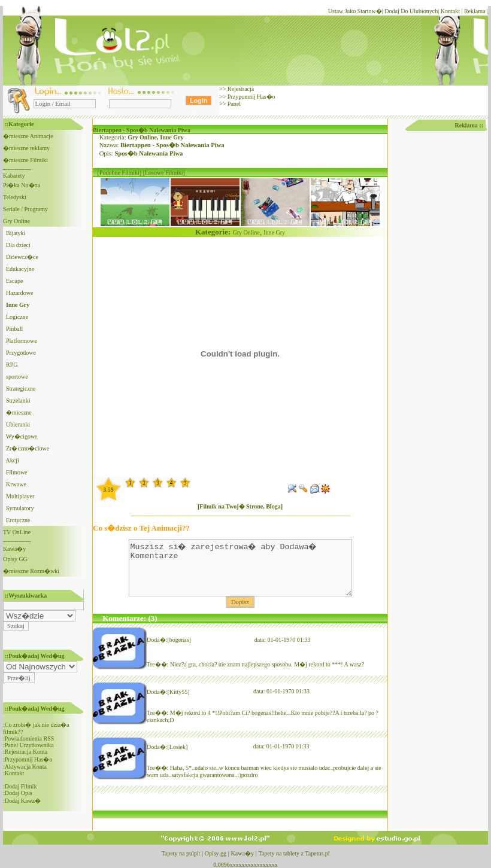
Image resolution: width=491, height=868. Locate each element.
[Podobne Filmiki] (120, 173)
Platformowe (22, 341)
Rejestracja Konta (26, 752)
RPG (12, 365)
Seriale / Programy (25, 209)
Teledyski (15, 197)
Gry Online (16, 221)
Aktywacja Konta (26, 767)
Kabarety (14, 176)
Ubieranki (18, 424)
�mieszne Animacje (28, 136)
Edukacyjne (20, 269)
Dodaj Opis (19, 793)
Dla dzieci (18, 245)
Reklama (475, 11)
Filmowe (17, 472)
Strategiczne (21, 389)
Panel (233, 104)
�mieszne (19, 412)
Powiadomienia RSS (30, 738)
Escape (14, 281)
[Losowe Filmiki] (164, 173)
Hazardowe (20, 293)
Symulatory (20, 508)
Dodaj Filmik (21, 786)
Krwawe (16, 484)
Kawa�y (14, 549)
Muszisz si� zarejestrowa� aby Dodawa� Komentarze (240, 573)
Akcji (12, 460)
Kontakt (450, 11)
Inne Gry (172, 137)
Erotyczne (18, 520)
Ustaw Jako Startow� (355, 11)
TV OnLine (17, 532)
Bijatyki (16, 233)
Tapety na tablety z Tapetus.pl (294, 853)
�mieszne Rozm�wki (31, 571)
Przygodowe (21, 353)
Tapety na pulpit (181, 853)
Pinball (14, 329)
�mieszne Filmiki (25, 160)
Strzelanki (18, 401)
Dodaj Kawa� (23, 801)
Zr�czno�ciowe (28, 448)
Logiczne (17, 317)
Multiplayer (20, 496)
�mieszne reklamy (26, 148)
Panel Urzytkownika (29, 745)
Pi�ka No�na (22, 185)
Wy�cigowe (22, 436)
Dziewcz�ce (22, 257)
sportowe (17, 377)
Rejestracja (240, 89)
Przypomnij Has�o (250, 97)
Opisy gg (216, 853)
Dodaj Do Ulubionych (411, 11)
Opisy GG (15, 559)
